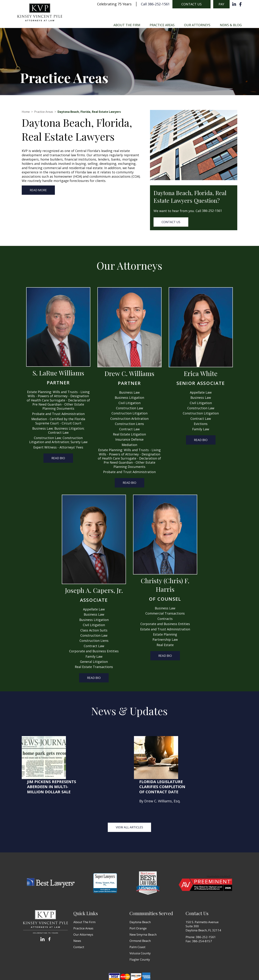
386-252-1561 (212, 211)
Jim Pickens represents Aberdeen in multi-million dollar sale (98, 744)
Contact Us (191, 4)
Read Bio (58, 458)
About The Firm (127, 25)
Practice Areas (162, 25)
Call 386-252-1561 (155, 4)
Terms (138, 971)
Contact (79, 920)
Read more (38, 190)
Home (26, 112)
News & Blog (231, 25)
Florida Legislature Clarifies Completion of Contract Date (209, 744)
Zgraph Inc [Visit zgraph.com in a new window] (169, 971)
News (77, 913)
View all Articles (129, 800)
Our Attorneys (197, 25)
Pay (221, 4)
